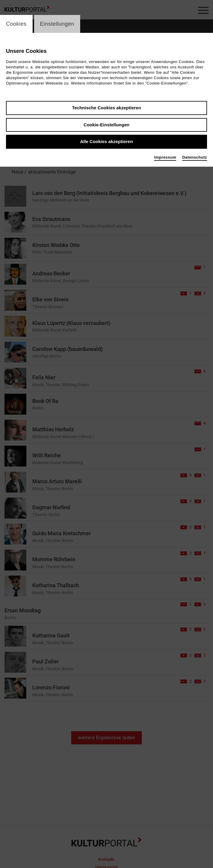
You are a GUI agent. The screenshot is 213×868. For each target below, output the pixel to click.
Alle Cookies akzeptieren (107, 141)
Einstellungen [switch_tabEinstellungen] (57, 24)
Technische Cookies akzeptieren (107, 108)
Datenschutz (195, 157)
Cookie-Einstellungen (106, 125)
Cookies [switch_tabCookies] (16, 24)
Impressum (165, 157)
